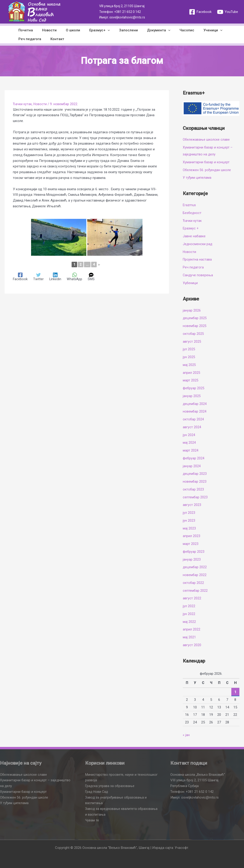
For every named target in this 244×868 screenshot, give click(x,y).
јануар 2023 (192, 559)
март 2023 (191, 544)
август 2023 (192, 505)
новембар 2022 (195, 575)
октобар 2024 (194, 419)
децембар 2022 (195, 567)
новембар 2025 (195, 326)
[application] (100, 30)
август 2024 (192, 427)
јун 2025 (189, 357)
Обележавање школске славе (207, 140)
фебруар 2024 (194, 458)
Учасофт (182, 848)
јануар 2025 (192, 396)
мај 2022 (189, 622)
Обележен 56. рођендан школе (207, 170)
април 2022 (192, 629)
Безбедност (192, 213)
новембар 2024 (195, 411)
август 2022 (192, 598)
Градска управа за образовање (110, 786)
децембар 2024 (195, 404)
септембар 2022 (195, 591)
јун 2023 (189, 520)
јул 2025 (189, 349)
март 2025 (191, 380)
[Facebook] (200, 12)
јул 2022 (189, 606)
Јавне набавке (194, 236)
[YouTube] (228, 12)
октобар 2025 (194, 334)
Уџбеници (191, 283)
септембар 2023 (195, 497)
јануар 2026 (192, 310)
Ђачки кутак (23, 104)
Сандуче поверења (198, 275)
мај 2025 (189, 365)
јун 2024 (189, 435)
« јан (186, 735)
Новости (41, 104)
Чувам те (92, 820)
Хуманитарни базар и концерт (206, 162)
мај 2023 (189, 528)
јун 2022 (189, 614)
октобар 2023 (194, 489)
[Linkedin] (56, 277)
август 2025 (192, 342)
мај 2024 (189, 443)
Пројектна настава (198, 259)
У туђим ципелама (197, 178)
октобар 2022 (194, 583)
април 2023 (192, 536)
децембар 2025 (195, 318)
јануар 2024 (192, 466)
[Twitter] (39, 277)
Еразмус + (191, 228)
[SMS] (92, 277)
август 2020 (192, 645)
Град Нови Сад (97, 792)
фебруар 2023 (194, 552)
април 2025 (192, 373)
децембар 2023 (195, 474)
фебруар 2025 (194, 388)
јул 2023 (189, 513)
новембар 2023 (195, 482)
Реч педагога (193, 267)
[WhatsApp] (75, 277)
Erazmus (189, 205)
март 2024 (191, 450)
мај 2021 (189, 637)
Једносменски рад (198, 244)
